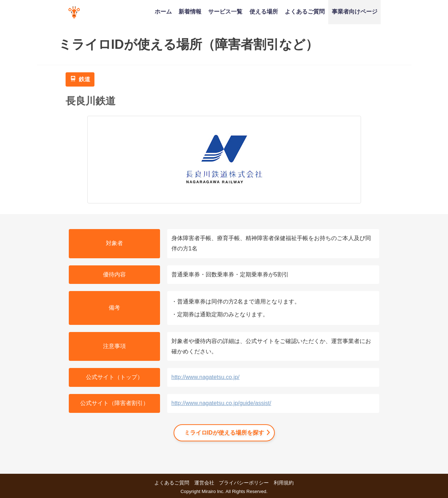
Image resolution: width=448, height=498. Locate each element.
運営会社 (204, 483)
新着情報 (190, 11)
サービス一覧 (225, 11)
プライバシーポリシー (244, 483)
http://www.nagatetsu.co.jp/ (205, 377)
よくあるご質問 (305, 11)
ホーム (163, 11)
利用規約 (284, 483)
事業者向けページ (355, 11)
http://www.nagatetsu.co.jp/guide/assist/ (221, 403)
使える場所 (264, 11)
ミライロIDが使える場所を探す (224, 433)
